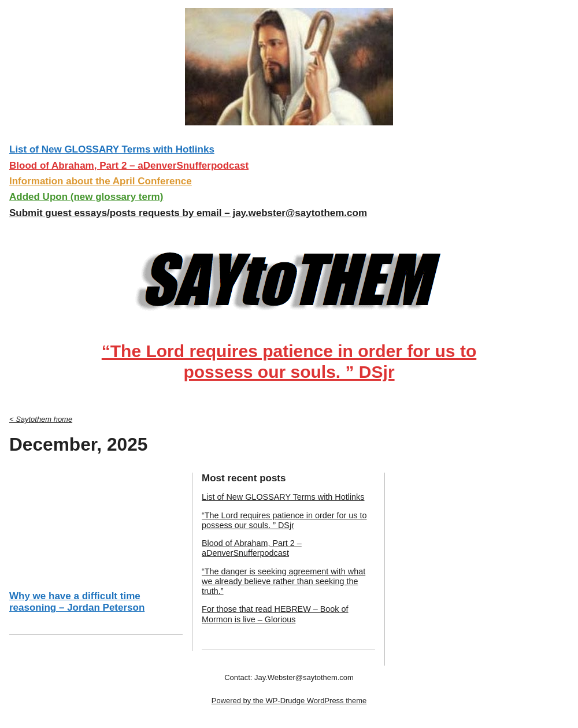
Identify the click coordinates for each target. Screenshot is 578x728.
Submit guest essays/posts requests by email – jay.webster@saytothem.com (188, 213)
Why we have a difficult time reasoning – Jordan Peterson (77, 602)
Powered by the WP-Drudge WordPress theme (289, 701)
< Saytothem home (41, 419)
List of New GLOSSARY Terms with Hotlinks (112, 149)
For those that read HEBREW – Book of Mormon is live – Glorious (275, 614)
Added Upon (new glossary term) (86, 197)
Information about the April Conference (101, 181)
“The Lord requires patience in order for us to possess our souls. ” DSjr (289, 361)
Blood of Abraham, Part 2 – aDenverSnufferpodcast (129, 166)
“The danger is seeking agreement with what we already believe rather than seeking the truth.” (284, 582)
